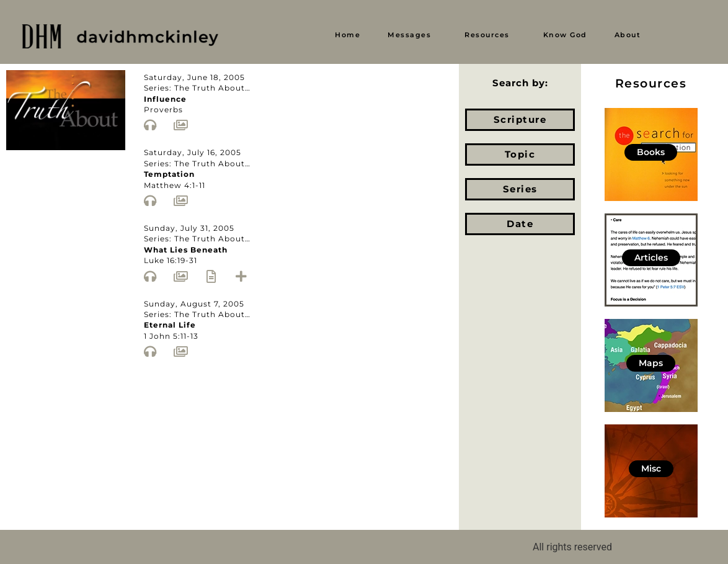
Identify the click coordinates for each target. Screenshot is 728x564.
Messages (409, 35)
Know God (565, 35)
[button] (412, 35)
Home (348, 35)
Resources (487, 35)
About (628, 35)
